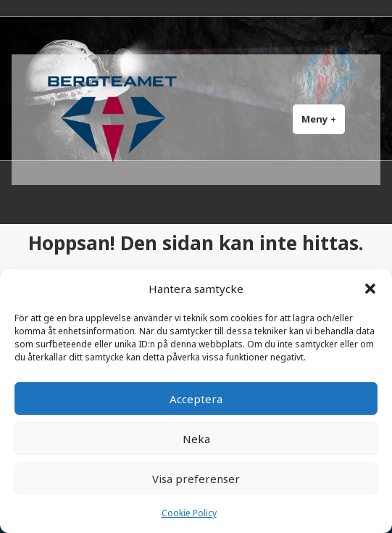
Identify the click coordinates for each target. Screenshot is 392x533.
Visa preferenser (196, 479)
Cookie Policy (189, 513)
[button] (370, 289)
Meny (323, 119)
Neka (196, 439)
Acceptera (196, 399)
